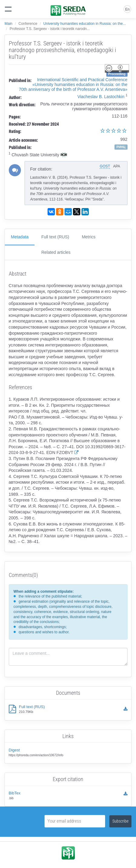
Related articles (56, 252)
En (127, 9)
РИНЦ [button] (121, 147)
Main (8, 24)
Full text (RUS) (55, 237)
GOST (105, 166)
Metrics (89, 237)
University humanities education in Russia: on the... (85, 24)
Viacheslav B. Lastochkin (101, 97)
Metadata (20, 237)
